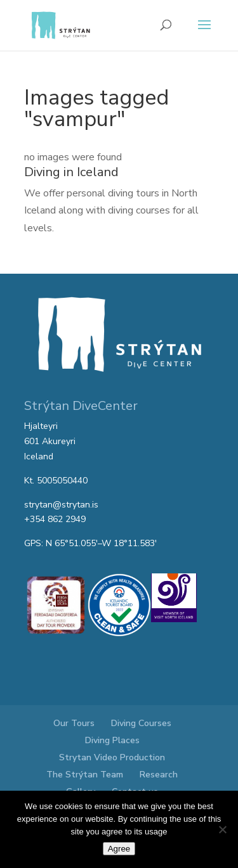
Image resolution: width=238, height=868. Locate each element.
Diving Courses (141, 723)
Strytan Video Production (112, 757)
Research (159, 775)
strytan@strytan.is (61, 505)
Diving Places (112, 740)
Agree (119, 849)
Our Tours (74, 723)
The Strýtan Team (85, 775)
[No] (222, 829)
